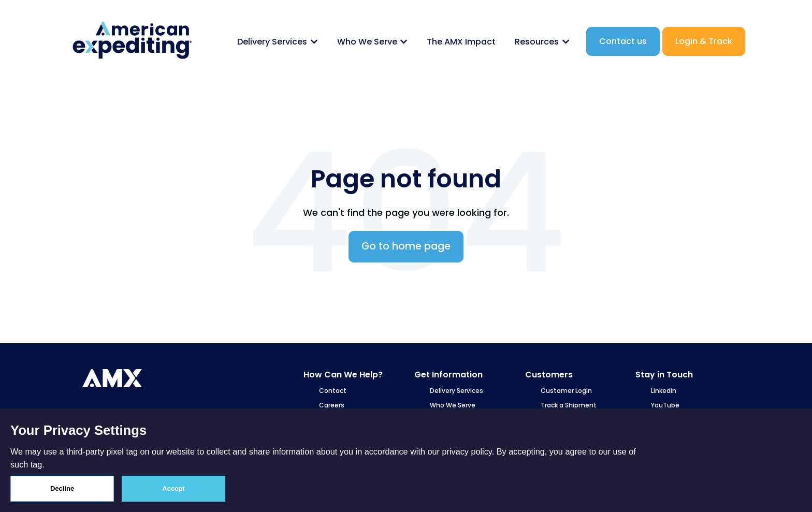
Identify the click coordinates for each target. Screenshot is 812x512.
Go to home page (406, 246)
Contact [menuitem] (333, 391)
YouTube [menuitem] (665, 405)
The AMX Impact (461, 42)
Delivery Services (272, 42)
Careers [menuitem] (332, 405)
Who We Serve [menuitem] (453, 405)
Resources (537, 42)
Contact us (623, 41)
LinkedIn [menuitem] (664, 391)
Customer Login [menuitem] (566, 391)
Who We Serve (367, 42)
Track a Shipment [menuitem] (569, 405)
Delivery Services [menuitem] (456, 391)
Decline (62, 488)
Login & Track (704, 41)
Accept (173, 488)
